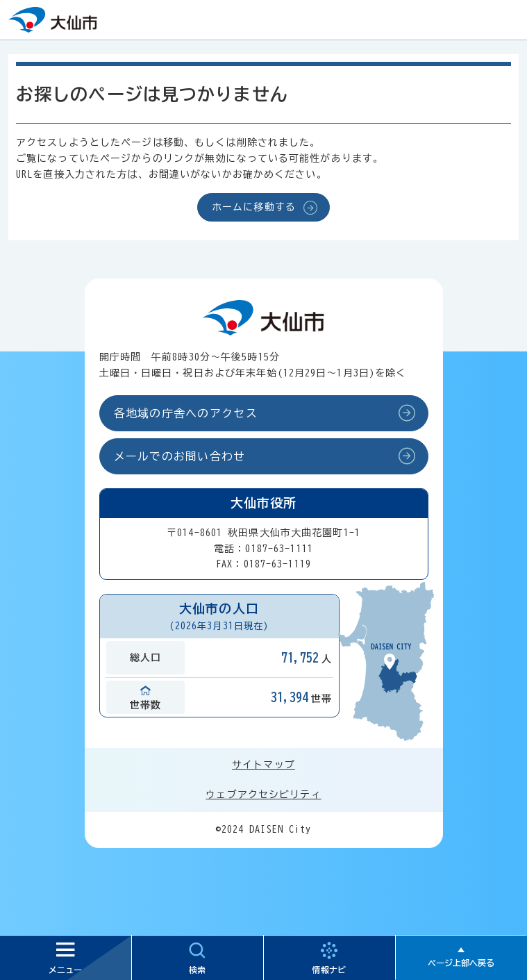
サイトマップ (263, 765)
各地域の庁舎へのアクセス (186, 413)
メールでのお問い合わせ (180, 456)
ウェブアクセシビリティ (263, 795)
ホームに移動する (254, 207)
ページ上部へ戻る (461, 963)
